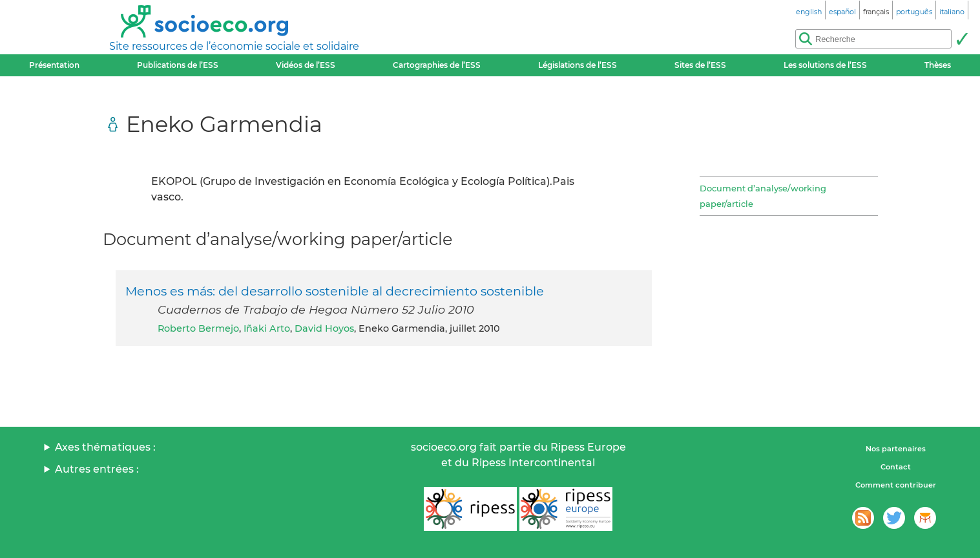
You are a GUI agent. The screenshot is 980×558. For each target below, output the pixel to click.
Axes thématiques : (105, 447)
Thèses (938, 65)
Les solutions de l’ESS (825, 65)
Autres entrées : (97, 469)
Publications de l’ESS (178, 65)
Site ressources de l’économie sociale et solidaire (234, 46)
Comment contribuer (896, 485)
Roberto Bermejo (198, 328)
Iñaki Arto (267, 328)
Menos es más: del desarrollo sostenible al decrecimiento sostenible (335, 291)
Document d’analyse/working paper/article (763, 196)
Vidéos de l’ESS (306, 65)
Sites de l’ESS (700, 65)
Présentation (54, 65)
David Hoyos (324, 328)
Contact (896, 467)
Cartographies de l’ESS (437, 65)
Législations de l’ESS (578, 65)
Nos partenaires (896, 449)
